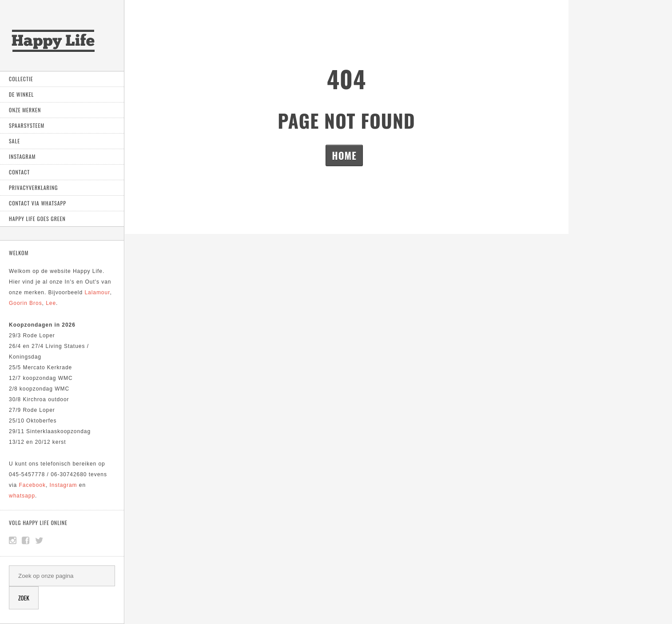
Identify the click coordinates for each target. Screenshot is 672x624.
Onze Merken (25, 110)
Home (344, 155)
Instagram (22, 156)
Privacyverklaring (33, 188)
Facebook (32, 485)
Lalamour (97, 292)
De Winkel (21, 94)
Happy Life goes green (37, 219)
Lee (51, 303)
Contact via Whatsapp (38, 203)
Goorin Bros (26, 303)
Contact (19, 172)
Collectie (21, 79)
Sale (14, 141)
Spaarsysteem (27, 125)
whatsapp (22, 496)
